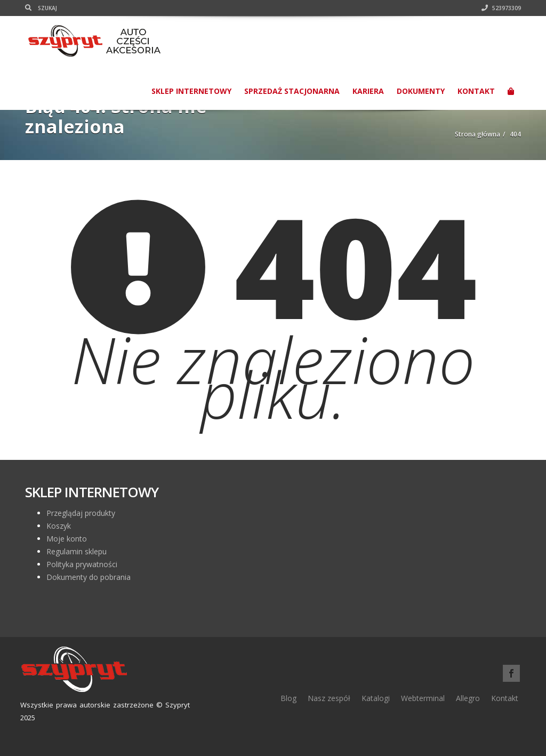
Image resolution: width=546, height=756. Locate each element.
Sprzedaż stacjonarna (292, 91)
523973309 (501, 8)
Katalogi (376, 698)
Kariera (368, 91)
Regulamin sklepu (77, 551)
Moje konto (67, 539)
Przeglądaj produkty (81, 513)
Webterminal (423, 698)
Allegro (468, 698)
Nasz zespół (329, 698)
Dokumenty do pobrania (89, 577)
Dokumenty (421, 91)
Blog (288, 698)
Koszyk (59, 526)
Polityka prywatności (82, 564)
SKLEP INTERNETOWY (191, 91)
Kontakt (476, 91)
